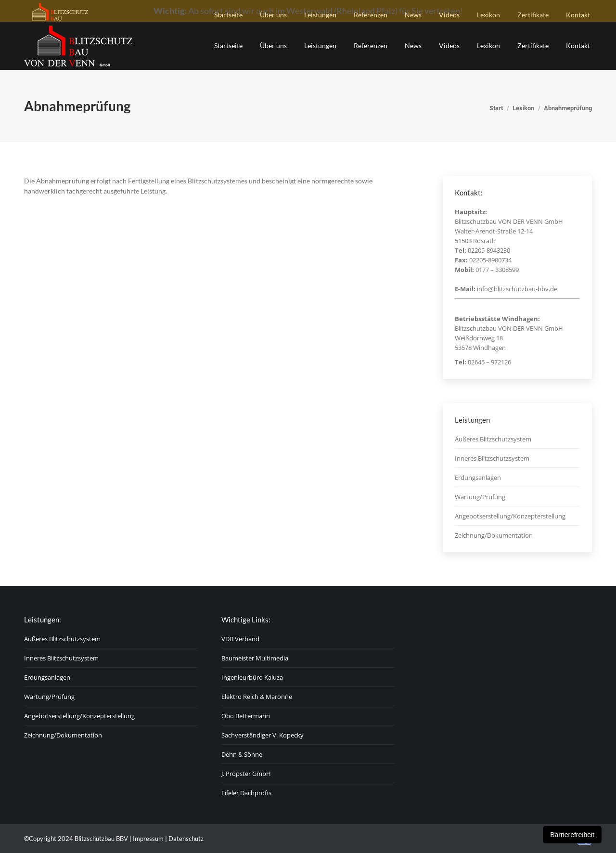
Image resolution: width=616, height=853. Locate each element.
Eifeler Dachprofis (246, 793)
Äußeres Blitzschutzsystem (493, 439)
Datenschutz (186, 839)
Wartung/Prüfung (480, 497)
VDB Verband (240, 639)
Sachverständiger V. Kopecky (263, 735)
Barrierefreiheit (572, 835)
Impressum (148, 839)
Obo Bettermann (246, 716)
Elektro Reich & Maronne (257, 697)
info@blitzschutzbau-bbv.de (517, 289)
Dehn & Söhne (242, 754)
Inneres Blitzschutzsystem (492, 458)
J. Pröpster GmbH (246, 774)
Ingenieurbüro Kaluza (252, 677)
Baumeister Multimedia (255, 658)
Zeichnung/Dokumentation (494, 535)
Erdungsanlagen (478, 478)
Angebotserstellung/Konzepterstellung (510, 516)
